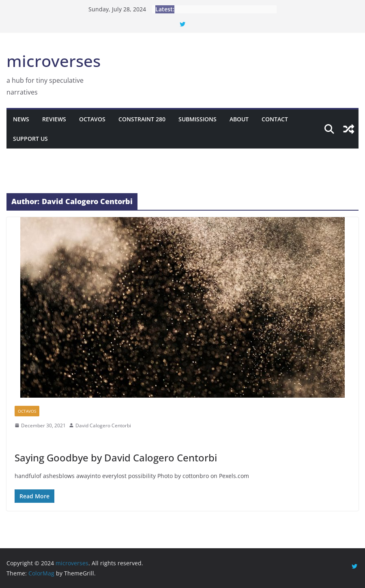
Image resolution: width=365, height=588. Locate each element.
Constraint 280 (142, 119)
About (239, 119)
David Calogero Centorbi (103, 425)
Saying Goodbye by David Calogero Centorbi (116, 458)
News (21, 119)
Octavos (92, 119)
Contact (275, 119)
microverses (54, 61)
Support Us (30, 139)
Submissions (198, 119)
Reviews (54, 119)
